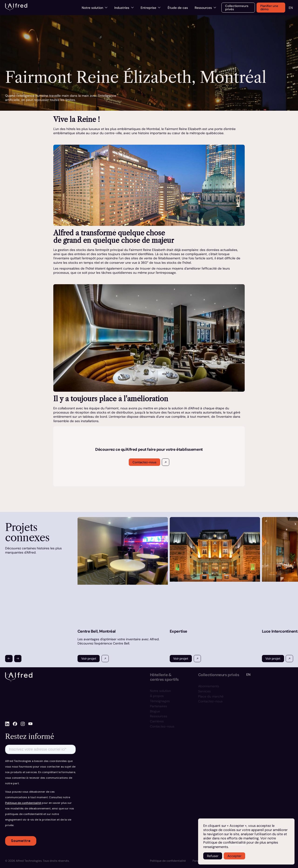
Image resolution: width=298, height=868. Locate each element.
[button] (9, 659)
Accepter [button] (234, 856)
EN (291, 8)
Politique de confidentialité (224, 842)
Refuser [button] (213, 856)
